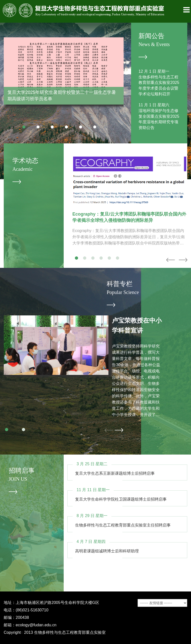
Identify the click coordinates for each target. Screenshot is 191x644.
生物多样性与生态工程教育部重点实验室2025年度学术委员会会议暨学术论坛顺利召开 (159, 86)
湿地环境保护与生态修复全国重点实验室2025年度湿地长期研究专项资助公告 (159, 119)
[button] (24, 127)
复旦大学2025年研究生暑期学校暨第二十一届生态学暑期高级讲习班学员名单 (62, 96)
